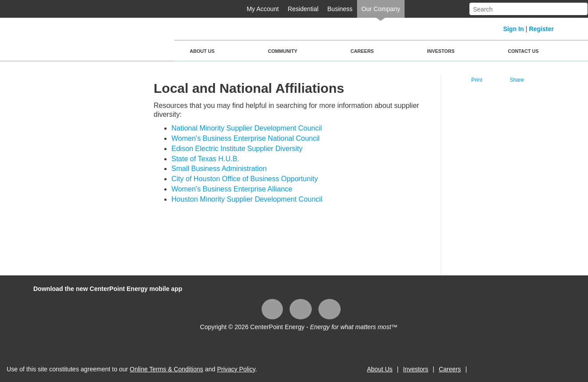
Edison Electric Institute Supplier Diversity (237, 149)
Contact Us (523, 51)
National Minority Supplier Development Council (247, 128)
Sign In (514, 29)
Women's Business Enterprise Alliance (232, 189)
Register (541, 29)
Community (282, 51)
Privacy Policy (236, 369)
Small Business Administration (219, 169)
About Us (202, 51)
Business (340, 9)
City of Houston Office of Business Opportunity (245, 179)
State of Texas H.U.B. (205, 159)
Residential (303, 9)
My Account (262, 9)
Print (477, 80)
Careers (362, 51)
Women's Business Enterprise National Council (246, 138)
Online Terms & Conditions (166, 369)
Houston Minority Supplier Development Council (247, 199)
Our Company (381, 9)
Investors (441, 51)
